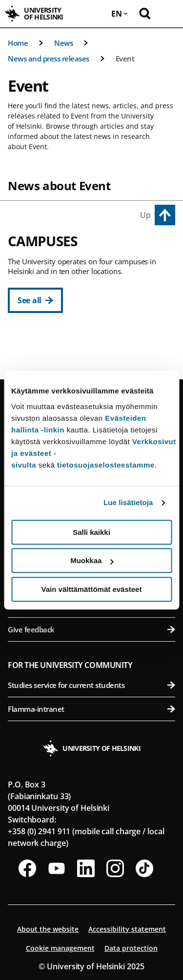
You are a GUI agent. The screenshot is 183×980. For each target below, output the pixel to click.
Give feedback (91, 629)
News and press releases (49, 59)
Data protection (131, 948)
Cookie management (60, 948)
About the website (48, 929)
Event (125, 59)
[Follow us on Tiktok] (144, 868)
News (63, 43)
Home (18, 43)
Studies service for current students (91, 685)
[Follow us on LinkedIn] (86, 868)
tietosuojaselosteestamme (106, 465)
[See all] (35, 300)
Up (145, 215)
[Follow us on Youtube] (57, 868)
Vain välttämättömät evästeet (92, 589)
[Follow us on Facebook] (27, 868)
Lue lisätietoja (128, 502)
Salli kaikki (91, 532)
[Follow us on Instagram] (115, 868)
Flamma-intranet (91, 709)
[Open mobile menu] (168, 14)
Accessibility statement (127, 929)
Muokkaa (92, 560)
